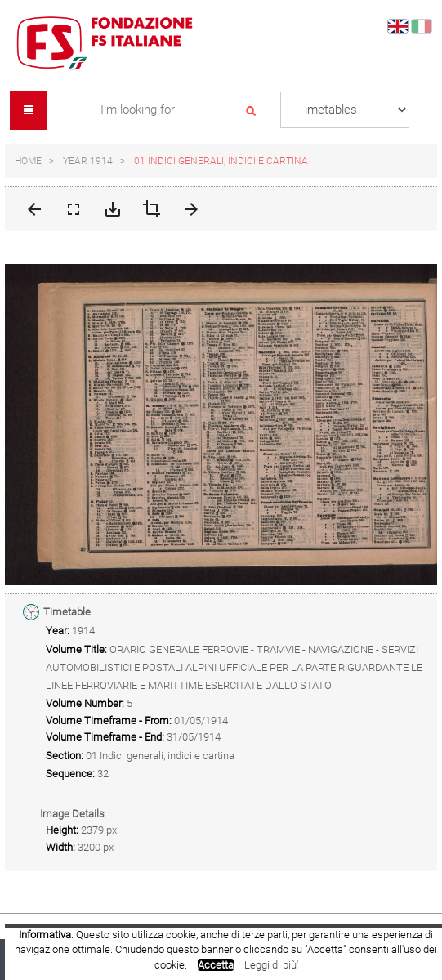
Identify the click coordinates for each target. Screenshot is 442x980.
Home (28, 161)
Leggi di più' (271, 965)
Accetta (216, 965)
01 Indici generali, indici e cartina (221, 161)
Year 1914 (88, 161)
